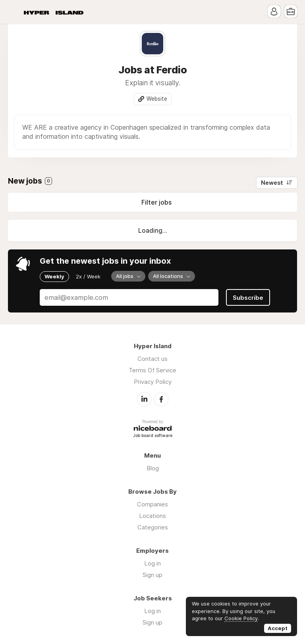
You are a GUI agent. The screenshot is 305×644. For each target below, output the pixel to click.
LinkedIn (144, 399)
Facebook (161, 399)
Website (157, 99)
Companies (152, 504)
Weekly (54, 276)
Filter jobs (156, 202)
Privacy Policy (153, 382)
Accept (278, 628)
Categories (153, 527)
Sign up (152, 575)
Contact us (152, 359)
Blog (153, 468)
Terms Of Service (152, 370)
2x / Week (88, 276)
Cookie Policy (241, 618)
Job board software (153, 436)
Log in (152, 563)
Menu (14, 12)
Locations (152, 516)
